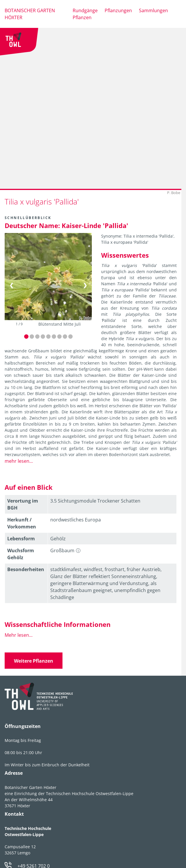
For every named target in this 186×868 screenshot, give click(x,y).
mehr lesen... (19, 461)
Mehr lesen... (19, 635)
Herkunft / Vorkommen (22, 523)
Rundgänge (85, 10)
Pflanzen (82, 17)
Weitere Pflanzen (34, 661)
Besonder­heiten (26, 569)
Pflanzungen (118, 10)
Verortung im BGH (23, 504)
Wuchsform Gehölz (21, 554)
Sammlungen (153, 10)
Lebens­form (21, 539)
